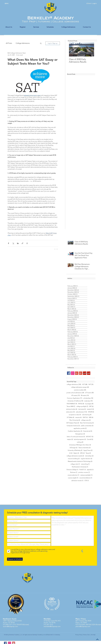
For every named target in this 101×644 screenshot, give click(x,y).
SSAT (85, 417)
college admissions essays (80, 387)
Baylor (76, 453)
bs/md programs (80, 439)
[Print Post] (27, 243)
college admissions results (75, 456)
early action (70, 412)
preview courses (84, 472)
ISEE (91, 417)
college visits (75, 464)
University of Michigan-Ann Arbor (80, 445)
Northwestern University (80, 467)
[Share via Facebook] (8, 243)
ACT (85, 384)
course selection (73, 475)
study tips (88, 401)
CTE (87, 481)
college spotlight (82, 406)
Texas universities (84, 448)
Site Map (93, 635)
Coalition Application (75, 431)
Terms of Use (86, 635)
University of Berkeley (75, 450)
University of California (75, 401)
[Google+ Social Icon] (77, 373)
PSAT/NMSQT (72, 404)
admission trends (77, 481)
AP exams (76, 395)
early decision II (81, 412)
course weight (73, 478)
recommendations (86, 478)
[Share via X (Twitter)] (13, 243)
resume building (74, 459)
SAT (91, 384)
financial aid (88, 431)
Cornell (90, 439)
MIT (91, 406)
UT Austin (89, 393)
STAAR (91, 412)
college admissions (74, 384)
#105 (20, 621)
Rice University (75, 420)
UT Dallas (70, 417)
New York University (87, 423)
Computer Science (73, 426)
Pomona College (72, 470)
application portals (80, 428)
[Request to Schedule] (15, 559)
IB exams (85, 395)
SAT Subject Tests (73, 423)
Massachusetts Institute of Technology (80, 461)
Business (74, 472)
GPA (82, 453)
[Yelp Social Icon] (85, 373)
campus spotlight (86, 475)
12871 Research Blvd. (10, 621)
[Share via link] (22, 243)
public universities (87, 426)
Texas (88, 453)
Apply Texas (88, 450)
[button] (41, 43)
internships (89, 456)
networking (85, 464)
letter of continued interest (76, 437)
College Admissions (23, 43)
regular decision (86, 459)
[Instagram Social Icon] (73, 373)
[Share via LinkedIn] (18, 243)
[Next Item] (91, 49)
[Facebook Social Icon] (69, 373)
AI (71, 453)
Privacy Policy (79, 635)
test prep (82, 409)
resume (78, 417)
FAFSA (81, 404)
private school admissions (75, 393)
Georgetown (80, 434)
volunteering (87, 415)
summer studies (80, 390)
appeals (90, 470)
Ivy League (89, 404)
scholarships (88, 398)
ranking (80, 442)
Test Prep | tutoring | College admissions (50, 22)
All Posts (9, 43)
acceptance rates (75, 415)
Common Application (75, 398)
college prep (86, 420)
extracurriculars (72, 409)
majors (70, 439)
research (90, 409)
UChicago (74, 448)
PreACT (83, 470)
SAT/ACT (90, 437)
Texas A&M (71, 406)
